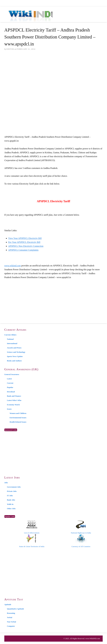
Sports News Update (15, 356)
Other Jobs (11, 509)
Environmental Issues (18, 418)
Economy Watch (13, 405)
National (10, 339)
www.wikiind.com (13, 266)
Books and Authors (14, 361)
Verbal (10, 617)
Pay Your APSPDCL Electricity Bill (24, 242)
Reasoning (11, 613)
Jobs (6, 483)
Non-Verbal (11, 622)
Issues (9, 409)
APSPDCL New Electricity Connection (26, 246)
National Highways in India (81, 527)
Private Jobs (12, 491)
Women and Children (18, 413)
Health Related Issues (18, 422)
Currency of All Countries (81, 541)
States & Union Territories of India (32, 541)
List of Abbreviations (32, 527)
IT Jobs (10, 496)
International (12, 343)
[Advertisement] (53, 74)
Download (11, 392)
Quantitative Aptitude (15, 609)
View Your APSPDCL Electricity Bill (25, 238)
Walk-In (10, 504)
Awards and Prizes (14, 348)
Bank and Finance (14, 396)
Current (10, 383)
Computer (11, 626)
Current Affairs (10, 335)
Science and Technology (16, 352)
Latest (9, 379)
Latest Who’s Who (14, 400)
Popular (10, 387)
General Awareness (12, 374)
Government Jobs (14, 487)
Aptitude (8, 604)
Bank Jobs (11, 500)
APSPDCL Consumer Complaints (23, 250)
